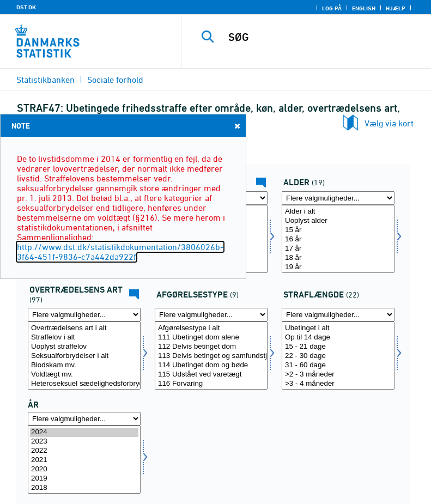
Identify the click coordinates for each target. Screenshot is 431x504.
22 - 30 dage (338, 356)
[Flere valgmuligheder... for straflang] (338, 315)
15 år (338, 230)
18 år (338, 258)
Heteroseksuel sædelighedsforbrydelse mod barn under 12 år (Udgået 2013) (84, 384)
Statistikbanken (45, 80)
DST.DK (26, 7)
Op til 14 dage (338, 338)
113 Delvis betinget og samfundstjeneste (211, 356)
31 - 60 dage (338, 365)
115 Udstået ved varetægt (211, 375)
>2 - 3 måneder (338, 375)
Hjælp (396, 8)
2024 (84, 432)
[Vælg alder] (338, 239)
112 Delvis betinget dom (211, 347)
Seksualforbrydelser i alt (84, 356)
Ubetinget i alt (338, 328)
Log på (332, 8)
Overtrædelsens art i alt (84, 328)
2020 (84, 469)
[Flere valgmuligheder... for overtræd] (84, 315)
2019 (84, 479)
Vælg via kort (389, 123)
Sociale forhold (115, 80)
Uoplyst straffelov (84, 347)
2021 (84, 460)
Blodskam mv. (84, 365)
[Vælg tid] (84, 460)
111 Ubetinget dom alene (211, 338)
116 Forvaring (211, 384)
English (364, 8)
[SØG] (323, 37)
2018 (84, 488)
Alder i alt (338, 212)
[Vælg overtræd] (84, 356)
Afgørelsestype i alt (211, 328)
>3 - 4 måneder (338, 384)
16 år (338, 239)
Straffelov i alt (84, 338)
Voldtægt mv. (84, 375)
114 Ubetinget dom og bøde (211, 365)
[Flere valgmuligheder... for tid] (84, 419)
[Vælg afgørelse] (211, 356)
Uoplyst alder (338, 221)
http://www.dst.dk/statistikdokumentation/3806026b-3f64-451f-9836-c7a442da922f (120, 252)
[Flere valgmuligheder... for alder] (338, 198)
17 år (338, 249)
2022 (84, 451)
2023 (84, 442)
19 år (338, 267)
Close (236, 126)
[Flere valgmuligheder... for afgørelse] (211, 315)
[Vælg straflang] (338, 356)
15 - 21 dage (338, 347)
